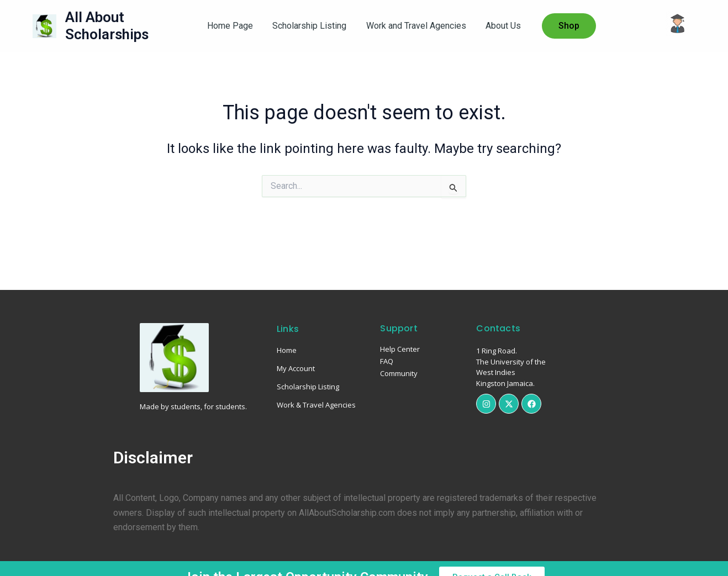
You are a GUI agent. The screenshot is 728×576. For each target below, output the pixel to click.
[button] (565, 26)
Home (287, 350)
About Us (500, 26)
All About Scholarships (107, 26)
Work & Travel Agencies (316, 405)
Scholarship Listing (310, 26)
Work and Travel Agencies (415, 26)
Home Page (233, 26)
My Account (296, 368)
